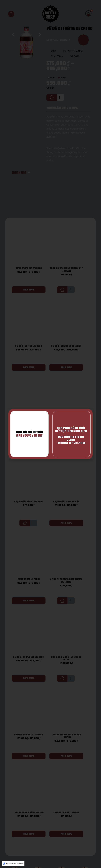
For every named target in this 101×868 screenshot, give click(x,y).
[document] (50, 434)
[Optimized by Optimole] (13, 864)
